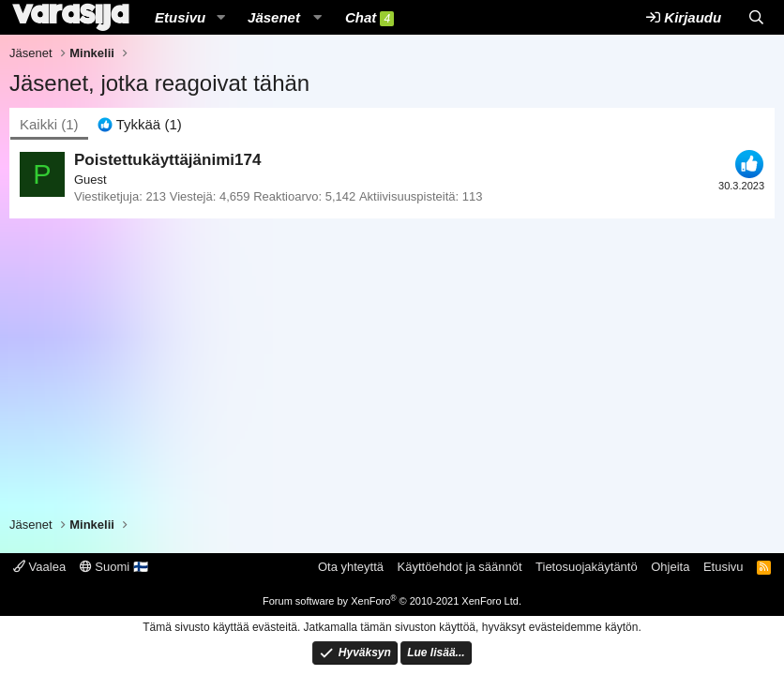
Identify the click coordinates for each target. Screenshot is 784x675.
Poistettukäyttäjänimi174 (167, 160)
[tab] (140, 124)
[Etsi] (756, 17)
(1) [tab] (49, 124)
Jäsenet (274, 17)
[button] (220, 17)
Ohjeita (670, 567)
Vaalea (39, 567)
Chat (369, 18)
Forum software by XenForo (392, 601)
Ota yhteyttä (351, 567)
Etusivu (180, 17)
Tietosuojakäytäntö (587, 567)
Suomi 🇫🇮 (114, 567)
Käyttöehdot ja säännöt (460, 567)
